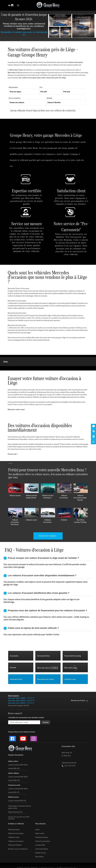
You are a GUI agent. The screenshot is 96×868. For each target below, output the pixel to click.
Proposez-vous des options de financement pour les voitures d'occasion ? (45, 600)
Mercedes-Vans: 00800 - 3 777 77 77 (21, 692)
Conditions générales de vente (66, 857)
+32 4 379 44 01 (68, 755)
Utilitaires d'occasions (16, 830)
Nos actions (39, 845)
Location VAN (40, 834)
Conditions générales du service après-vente (48, 859)
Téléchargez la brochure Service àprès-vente (20, 796)
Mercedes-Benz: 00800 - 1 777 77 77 (21, 687)
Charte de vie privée (47, 857)
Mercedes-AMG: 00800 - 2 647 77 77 (21, 689)
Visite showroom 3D (15, 801)
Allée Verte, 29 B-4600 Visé (67, 743)
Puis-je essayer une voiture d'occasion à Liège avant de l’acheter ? (41, 547)
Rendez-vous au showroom (18, 838)
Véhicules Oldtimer (15, 834)
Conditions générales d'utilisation (27, 857)
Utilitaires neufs (14, 826)
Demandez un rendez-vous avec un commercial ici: (24, 33)
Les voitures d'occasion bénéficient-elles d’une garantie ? (36, 582)
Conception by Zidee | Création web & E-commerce (61, 864)
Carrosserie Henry (42, 838)
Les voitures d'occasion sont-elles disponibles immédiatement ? (40, 564)
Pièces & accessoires (43, 830)
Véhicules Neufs (14, 818)
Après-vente (40, 822)
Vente (37, 818)
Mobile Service (41, 842)
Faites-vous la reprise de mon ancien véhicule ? (31, 617)
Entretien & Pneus (42, 826)
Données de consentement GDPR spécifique (19, 807)
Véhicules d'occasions (16, 822)
